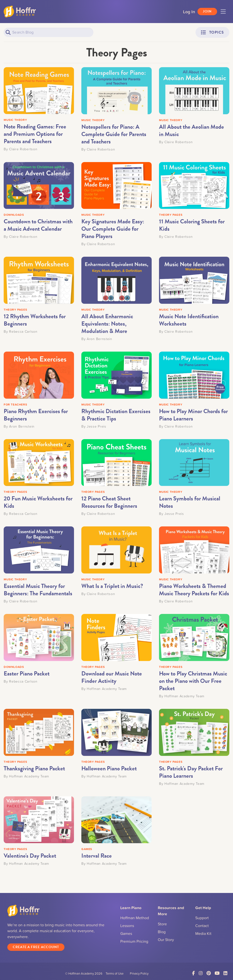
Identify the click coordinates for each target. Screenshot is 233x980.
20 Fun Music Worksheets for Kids (38, 502)
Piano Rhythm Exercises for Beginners (36, 415)
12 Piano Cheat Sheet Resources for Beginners (109, 502)
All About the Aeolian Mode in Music (191, 130)
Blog (162, 932)
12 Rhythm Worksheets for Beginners (35, 320)
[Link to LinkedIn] (225, 974)
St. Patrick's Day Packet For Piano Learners (191, 772)
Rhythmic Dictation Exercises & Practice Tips (116, 415)
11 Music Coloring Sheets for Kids (192, 225)
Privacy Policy (139, 974)
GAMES (87, 849)
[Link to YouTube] (217, 974)
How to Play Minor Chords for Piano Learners (193, 415)
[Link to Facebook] (193, 974)
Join (207, 11)
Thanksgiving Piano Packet (34, 768)
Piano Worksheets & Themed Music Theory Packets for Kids (194, 590)
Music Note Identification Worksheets (189, 320)
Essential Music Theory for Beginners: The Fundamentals (38, 590)
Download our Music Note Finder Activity (112, 677)
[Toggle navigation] (223, 12)
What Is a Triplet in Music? (112, 586)
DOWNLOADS (14, 215)
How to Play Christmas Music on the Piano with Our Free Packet (193, 681)
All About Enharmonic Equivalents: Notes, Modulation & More (107, 324)
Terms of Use (115, 974)
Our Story (166, 940)
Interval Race (97, 856)
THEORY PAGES (171, 215)
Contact (202, 926)
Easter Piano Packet (27, 674)
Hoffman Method (135, 918)
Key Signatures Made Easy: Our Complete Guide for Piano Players (113, 229)
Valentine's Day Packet (30, 856)
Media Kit (203, 933)
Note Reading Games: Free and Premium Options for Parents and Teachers (35, 134)
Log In (189, 12)
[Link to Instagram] (201, 974)
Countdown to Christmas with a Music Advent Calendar (38, 225)
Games (126, 933)
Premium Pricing (134, 941)
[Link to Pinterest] (209, 974)
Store (162, 924)
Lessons (127, 926)
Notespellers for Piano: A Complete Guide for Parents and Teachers (114, 134)
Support (202, 918)
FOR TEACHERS (15, 404)
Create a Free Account (36, 948)
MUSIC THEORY (15, 120)
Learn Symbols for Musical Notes (190, 502)
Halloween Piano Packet (109, 768)
